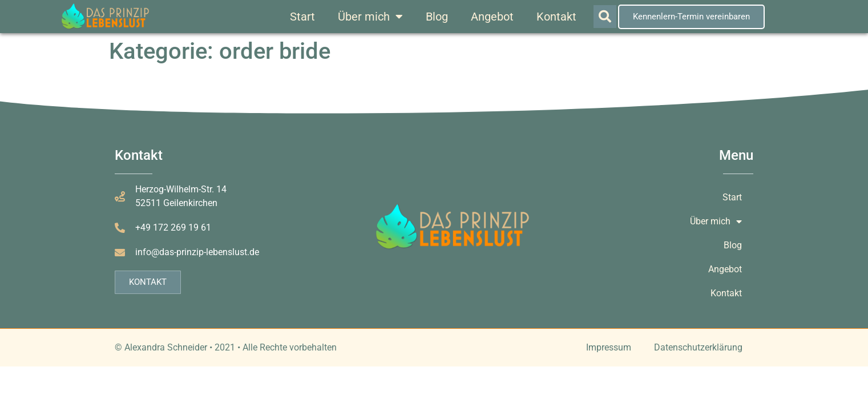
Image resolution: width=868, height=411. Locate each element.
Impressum (609, 347)
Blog (437, 17)
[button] (605, 17)
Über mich (370, 17)
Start (302, 17)
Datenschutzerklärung (698, 347)
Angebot (492, 17)
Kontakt (556, 17)
